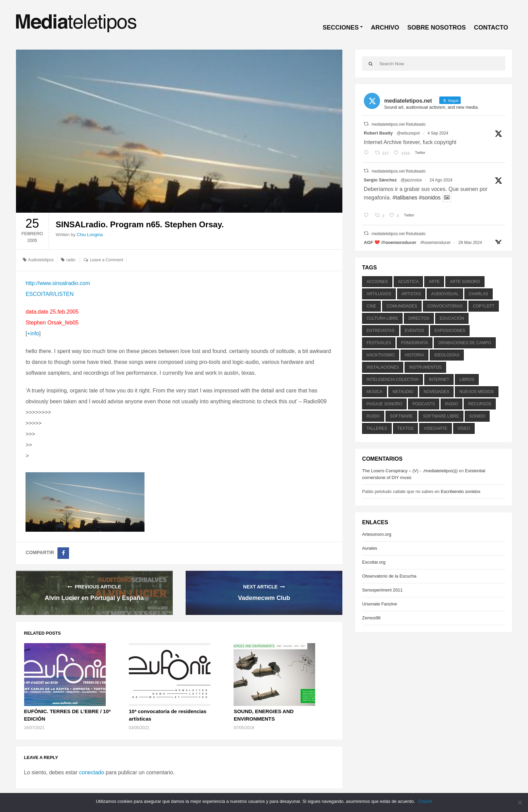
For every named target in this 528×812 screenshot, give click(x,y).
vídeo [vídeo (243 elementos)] (464, 428)
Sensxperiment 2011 (382, 590)
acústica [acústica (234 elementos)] (408, 282)
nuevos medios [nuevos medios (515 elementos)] (476, 392)
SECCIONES (341, 28)
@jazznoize (411, 180)
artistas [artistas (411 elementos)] (411, 294)
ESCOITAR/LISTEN (49, 294)
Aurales (370, 548)
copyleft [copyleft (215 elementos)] (484, 306)
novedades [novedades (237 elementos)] (436, 392)
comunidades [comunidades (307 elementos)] (402, 306)
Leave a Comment (106, 260)
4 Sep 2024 (438, 133)
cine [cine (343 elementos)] (371, 306)
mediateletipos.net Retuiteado (399, 124)
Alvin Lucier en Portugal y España (94, 598)
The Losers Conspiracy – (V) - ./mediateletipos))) (410, 471)
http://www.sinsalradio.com (58, 283)
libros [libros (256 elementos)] (467, 379)
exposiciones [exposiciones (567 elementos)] (450, 331)
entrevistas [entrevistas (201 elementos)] (380, 331)
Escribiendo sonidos (460, 491)
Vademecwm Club (264, 598)
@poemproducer (436, 243)
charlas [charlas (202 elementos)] (479, 294)
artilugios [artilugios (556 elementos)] (379, 294)
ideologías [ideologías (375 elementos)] (447, 355)
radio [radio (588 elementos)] (452, 404)
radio (71, 260)
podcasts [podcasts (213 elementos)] (424, 404)
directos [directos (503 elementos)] (419, 318)
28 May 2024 (470, 243)
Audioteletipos (41, 260)
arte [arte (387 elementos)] (434, 282)
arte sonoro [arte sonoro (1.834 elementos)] (465, 282)
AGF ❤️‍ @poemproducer (390, 242)
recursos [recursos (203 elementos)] (480, 404)
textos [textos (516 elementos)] (406, 428)
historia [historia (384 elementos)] (414, 355)
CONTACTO (491, 28)
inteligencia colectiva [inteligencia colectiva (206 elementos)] (393, 379)
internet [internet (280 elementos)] (439, 379)
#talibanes (405, 198)
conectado (91, 772)
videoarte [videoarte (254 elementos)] (435, 428)
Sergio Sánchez (380, 180)
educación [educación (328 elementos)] (452, 318)
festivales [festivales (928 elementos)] (379, 343)
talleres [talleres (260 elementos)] (377, 428)
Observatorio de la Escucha (389, 576)
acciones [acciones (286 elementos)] (377, 282)
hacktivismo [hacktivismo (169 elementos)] (381, 355)
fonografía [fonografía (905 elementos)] (415, 343)
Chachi (425, 801)
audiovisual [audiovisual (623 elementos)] (445, 294)
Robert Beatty (378, 133)
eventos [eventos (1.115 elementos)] (415, 331)
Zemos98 (371, 618)
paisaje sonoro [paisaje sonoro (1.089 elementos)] (384, 404)
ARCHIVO (385, 28)
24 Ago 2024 (441, 180)
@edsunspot (408, 133)
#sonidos (430, 198)
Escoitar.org (374, 562)
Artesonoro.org (377, 534)
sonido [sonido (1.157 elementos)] (477, 416)
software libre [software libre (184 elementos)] (441, 416)
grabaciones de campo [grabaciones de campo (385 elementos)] (465, 343)
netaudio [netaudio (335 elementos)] (403, 392)
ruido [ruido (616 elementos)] (373, 416)
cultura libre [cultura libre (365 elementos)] (382, 318)
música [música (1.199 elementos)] (374, 392)
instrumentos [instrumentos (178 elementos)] (425, 367)
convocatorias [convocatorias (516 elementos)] (445, 306)
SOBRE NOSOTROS (437, 28)
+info (33, 333)
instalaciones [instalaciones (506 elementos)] (383, 367)
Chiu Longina (90, 235)
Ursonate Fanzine (380, 604)
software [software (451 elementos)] (402, 416)
